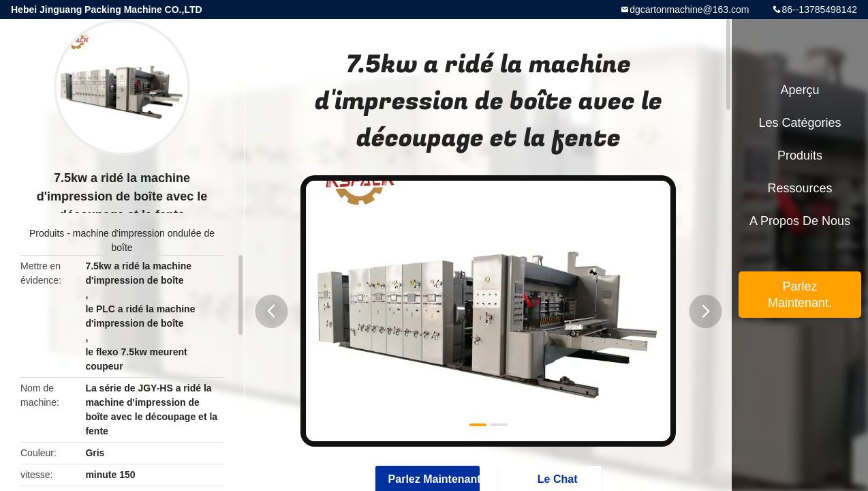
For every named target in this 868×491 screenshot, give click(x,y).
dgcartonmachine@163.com (689, 10)
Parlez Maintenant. (800, 295)
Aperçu (800, 90)
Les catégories (800, 123)
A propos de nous (800, 221)
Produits (47, 233)
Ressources (800, 188)
